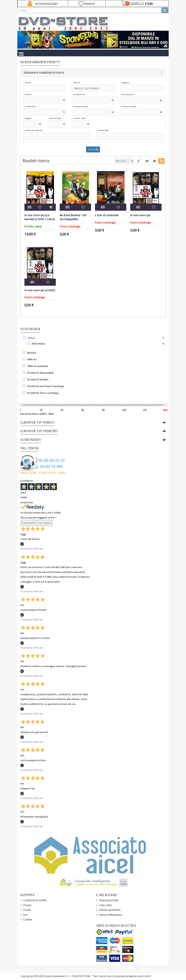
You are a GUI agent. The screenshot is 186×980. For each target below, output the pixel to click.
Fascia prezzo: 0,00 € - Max (37, 414)
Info (26, 915)
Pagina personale (109, 900)
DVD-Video (39, 344)
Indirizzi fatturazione (110, 915)
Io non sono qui (140, 215)
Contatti (28, 920)
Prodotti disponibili (40, 373)
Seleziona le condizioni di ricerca (44, 73)
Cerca (93, 149)
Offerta (32, 359)
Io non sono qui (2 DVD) (40, 290)
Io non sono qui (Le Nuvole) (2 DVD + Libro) (40, 217)
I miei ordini (105, 905)
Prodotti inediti (38, 379)
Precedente (28, 523)
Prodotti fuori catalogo (43, 393)
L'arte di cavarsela (107, 215)
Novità (32, 353)
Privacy (27, 905)
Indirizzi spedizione (110, 910)
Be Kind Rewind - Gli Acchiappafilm (73, 217)
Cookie (27, 910)
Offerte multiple (38, 366)
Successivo (45, 523)
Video (32, 338)
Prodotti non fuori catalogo (46, 386)
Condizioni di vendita (35, 900)
